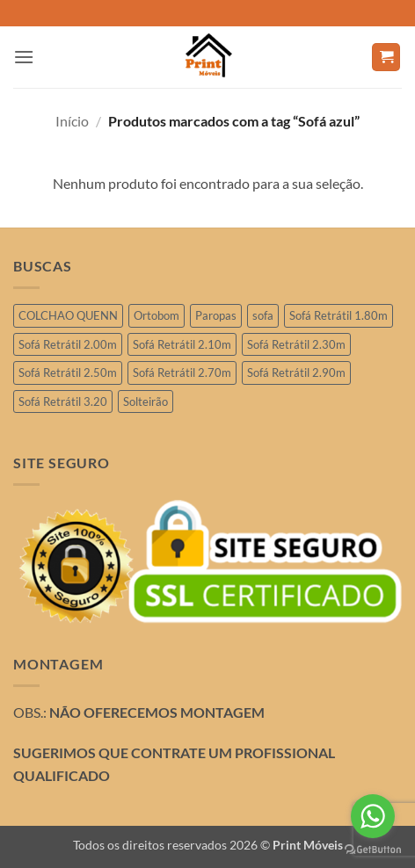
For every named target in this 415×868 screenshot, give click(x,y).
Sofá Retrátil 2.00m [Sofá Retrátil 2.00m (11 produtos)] (68, 344)
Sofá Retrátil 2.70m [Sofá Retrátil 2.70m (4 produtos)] (182, 373)
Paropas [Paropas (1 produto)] (216, 315)
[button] (24, 57)
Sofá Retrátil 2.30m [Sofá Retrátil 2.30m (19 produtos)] (296, 344)
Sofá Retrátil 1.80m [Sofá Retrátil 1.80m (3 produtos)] (339, 315)
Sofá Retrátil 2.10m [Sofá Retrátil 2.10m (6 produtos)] (182, 344)
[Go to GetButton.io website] (373, 850)
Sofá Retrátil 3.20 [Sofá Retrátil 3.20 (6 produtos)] (63, 401)
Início (72, 121)
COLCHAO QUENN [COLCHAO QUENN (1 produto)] (68, 315)
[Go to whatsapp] (373, 816)
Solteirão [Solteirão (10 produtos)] (146, 401)
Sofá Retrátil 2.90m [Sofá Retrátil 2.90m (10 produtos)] (296, 373)
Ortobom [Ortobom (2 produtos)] (157, 315)
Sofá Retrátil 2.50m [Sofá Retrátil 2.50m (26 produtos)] (68, 373)
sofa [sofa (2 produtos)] (263, 315)
